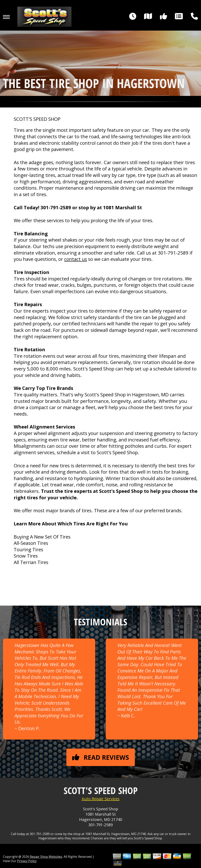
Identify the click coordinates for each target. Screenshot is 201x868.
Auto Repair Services (101, 799)
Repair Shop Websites (46, 857)
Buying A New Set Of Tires (42, 537)
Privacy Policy (27, 861)
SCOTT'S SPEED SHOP (37, 119)
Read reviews (101, 757)
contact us (76, 259)
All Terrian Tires (31, 562)
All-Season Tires (31, 543)
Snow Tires (26, 556)
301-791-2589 (56, 207)
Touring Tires (28, 549)
